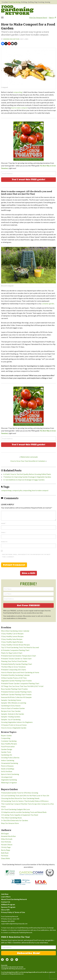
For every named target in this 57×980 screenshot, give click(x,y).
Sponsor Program (8, 907)
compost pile (17, 490)
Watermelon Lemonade (29, 457)
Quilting (31, 2)
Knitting (24, 2)
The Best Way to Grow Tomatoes (13, 667)
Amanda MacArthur (11, 39)
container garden (48, 304)
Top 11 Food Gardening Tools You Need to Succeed (20, 647)
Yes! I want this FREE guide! (28, 179)
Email (4, 532)
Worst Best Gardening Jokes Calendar (15, 631)
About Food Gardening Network (14, 899)
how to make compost (19, 108)
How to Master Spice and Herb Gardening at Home (20, 672)
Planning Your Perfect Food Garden (14, 661)
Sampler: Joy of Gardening (11, 719)
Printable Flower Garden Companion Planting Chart (20, 683)
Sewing (47, 2)
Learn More (6, 897)
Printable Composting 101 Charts (14, 670)
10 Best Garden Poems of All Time (14, 678)
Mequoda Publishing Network (12, 967)
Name (4, 523)
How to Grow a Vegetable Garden (14, 728)
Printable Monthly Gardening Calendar (15, 675)
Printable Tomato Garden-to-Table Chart (16, 659)
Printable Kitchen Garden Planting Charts (16, 692)
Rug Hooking (39, 2)
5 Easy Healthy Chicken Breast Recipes (15, 645)
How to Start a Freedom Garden (13, 708)
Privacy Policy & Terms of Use (13, 912)
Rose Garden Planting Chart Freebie (14, 689)
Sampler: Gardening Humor (11, 700)
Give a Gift (28, 573)
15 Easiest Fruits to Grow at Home (14, 725)
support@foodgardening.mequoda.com (14, 924)
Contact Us (6, 902)
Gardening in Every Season (11, 706)
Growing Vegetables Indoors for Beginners (17, 722)
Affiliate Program (8, 904)
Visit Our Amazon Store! (38, 17)
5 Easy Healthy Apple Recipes (12, 642)
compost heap (6, 490)
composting (18, 92)
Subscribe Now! (29, 953)
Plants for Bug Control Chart (12, 653)
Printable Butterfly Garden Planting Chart (17, 664)
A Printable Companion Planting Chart (15, 650)
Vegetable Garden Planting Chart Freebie (16, 681)
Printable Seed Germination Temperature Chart (19, 656)
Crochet (5, 2)
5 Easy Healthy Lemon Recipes (12, 636)
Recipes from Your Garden (11, 711)
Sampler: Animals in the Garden (13, 714)
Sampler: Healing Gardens (11, 717)
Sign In (51, 17)
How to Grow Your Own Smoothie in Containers (28, 461)
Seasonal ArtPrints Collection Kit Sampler (16, 697)
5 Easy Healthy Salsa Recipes (12, 639)
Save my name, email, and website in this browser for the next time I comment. (26, 556)
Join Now (5, 894)
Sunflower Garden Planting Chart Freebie (16, 694)
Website (4, 542)
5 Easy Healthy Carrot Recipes (12, 634)
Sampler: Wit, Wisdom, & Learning (14, 703)
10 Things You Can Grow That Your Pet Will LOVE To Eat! (22, 686)
